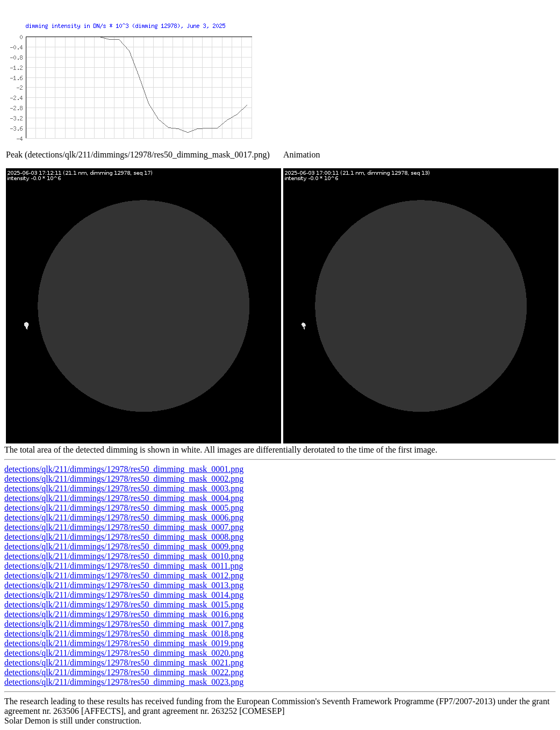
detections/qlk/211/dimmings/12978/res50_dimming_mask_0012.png (124, 575)
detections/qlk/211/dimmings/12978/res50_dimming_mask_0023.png (124, 682)
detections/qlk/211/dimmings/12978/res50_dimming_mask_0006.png (124, 517)
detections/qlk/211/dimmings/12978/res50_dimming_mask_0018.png (124, 634)
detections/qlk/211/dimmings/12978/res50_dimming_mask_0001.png (124, 469)
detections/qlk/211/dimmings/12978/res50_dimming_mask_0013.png (124, 585)
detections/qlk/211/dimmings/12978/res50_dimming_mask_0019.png (124, 643)
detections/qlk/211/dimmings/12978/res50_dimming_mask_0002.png (124, 479)
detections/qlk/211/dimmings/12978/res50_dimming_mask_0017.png (124, 624)
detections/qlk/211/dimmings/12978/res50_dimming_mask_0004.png (124, 498)
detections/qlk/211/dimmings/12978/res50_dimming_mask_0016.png (124, 614)
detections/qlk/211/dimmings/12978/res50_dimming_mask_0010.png (124, 556)
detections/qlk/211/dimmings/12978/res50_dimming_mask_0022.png (124, 672)
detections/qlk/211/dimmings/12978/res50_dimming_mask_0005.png (124, 508)
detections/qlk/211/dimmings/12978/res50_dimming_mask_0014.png (124, 595)
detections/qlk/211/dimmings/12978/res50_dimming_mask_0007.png (124, 527)
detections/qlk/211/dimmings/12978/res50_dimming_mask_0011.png (124, 566)
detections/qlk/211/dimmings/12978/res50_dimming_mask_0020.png (124, 653)
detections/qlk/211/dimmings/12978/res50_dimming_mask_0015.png (124, 604)
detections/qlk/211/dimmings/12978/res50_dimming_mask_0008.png (124, 537)
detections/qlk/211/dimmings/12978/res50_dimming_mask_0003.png (124, 488)
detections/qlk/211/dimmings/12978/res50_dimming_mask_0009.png (124, 546)
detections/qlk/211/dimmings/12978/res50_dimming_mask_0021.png (124, 663)
